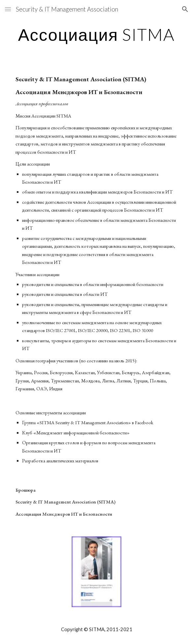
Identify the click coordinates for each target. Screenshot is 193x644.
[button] (8, 9)
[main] (96, 35)
